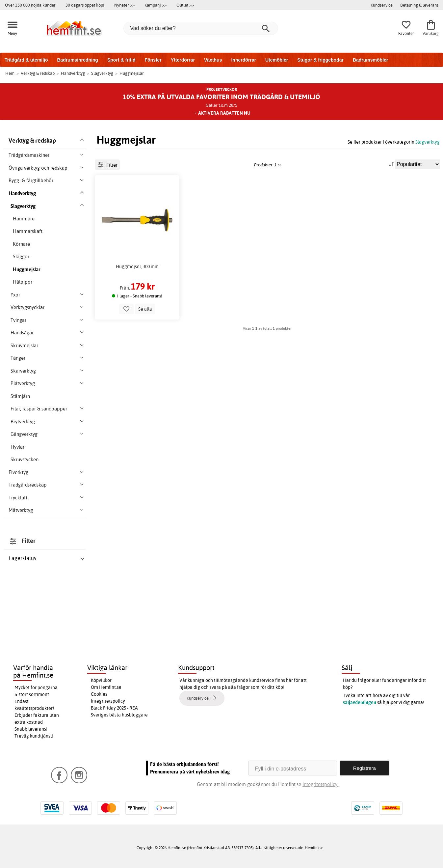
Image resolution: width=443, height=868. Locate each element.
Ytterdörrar (183, 60)
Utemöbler (277, 60)
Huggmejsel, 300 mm (137, 289)
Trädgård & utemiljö (26, 60)
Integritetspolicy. (320, 784)
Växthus (213, 60)
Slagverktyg (428, 142)
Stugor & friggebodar (320, 60)
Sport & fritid (121, 60)
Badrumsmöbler (370, 60)
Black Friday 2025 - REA (114, 708)
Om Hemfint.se (106, 687)
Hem (10, 73)
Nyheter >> (124, 5)
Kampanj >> (156, 5)
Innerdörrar (243, 60)
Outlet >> (185, 5)
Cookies (99, 694)
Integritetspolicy (108, 701)
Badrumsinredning (77, 60)
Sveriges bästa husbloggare (119, 715)
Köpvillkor (101, 680)
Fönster (153, 60)
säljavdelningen (360, 702)
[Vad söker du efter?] (201, 28)
